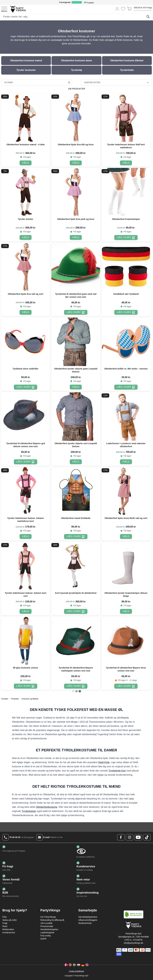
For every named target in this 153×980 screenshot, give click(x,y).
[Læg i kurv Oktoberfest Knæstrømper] (126, 237)
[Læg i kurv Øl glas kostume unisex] (25, 686)
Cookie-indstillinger (76, 971)
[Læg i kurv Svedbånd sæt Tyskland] (126, 312)
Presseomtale (47, 926)
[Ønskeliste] (123, 9)
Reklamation (8, 929)
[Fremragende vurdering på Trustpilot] (76, 2)
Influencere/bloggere (88, 920)
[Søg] (148, 17)
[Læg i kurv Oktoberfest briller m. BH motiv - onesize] (126, 387)
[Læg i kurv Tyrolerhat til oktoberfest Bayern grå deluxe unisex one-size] (25, 462)
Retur (5, 926)
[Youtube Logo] (138, 837)
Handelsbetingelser (49, 929)
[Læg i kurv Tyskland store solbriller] (25, 387)
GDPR (43, 939)
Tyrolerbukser (29, 811)
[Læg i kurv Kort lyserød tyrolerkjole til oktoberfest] (76, 611)
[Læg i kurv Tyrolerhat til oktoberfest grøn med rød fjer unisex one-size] (76, 312)
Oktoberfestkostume (47, 807)
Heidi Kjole (104, 762)
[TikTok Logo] (147, 837)
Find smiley (46, 936)
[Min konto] (117, 9)
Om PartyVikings (48, 917)
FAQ (4, 917)
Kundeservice (9, 933)
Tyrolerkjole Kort (117, 771)
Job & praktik (46, 923)
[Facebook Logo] (121, 837)
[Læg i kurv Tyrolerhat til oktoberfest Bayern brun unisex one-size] (126, 686)
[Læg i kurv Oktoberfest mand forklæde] (76, 537)
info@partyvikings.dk (133, 943)
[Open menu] (4, 9)
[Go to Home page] (18, 9)
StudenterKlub (85, 923)
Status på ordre (10, 920)
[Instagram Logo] (130, 837)
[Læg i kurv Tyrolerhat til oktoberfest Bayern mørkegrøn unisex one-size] (76, 686)
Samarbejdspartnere (88, 917)
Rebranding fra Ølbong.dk (52, 920)
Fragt (5, 923)
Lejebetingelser (47, 933)
